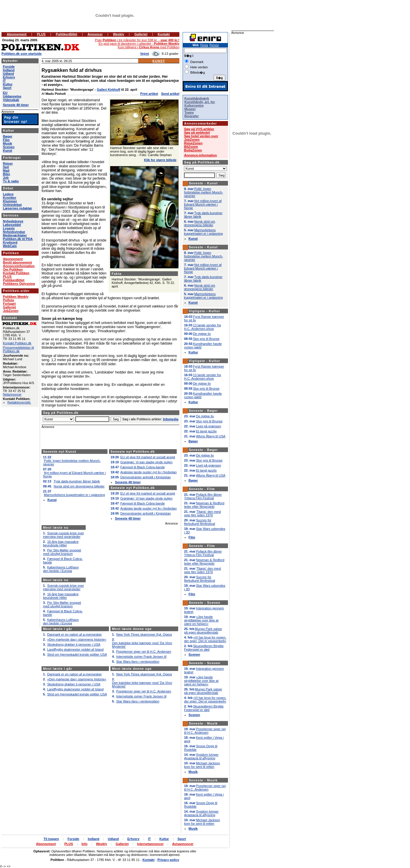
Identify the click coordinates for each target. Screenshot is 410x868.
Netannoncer (12, 394)
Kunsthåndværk (197, 98)
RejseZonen (193, 143)
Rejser (8, 163)
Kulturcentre (194, 105)
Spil (6, 167)
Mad (6, 171)
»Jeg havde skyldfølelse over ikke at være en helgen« (201, 620)
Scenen (9, 147)
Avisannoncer (183, 844)
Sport (7, 88)
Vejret (145, 54)
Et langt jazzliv (206, 431)
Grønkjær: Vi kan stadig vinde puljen (146, 462)
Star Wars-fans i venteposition (138, 662)
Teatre (189, 113)
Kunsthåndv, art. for (200, 102)
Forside (9, 67)
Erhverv (9, 77)
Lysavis (9, 228)
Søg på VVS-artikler (199, 129)
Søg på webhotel (197, 133)
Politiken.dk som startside (22, 54)
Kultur (8, 84)
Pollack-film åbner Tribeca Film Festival (203, 496)
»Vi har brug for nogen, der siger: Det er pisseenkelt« (205, 639)
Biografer (192, 116)
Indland (9, 70)
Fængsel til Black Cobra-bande (142, 467)
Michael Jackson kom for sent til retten (202, 765)
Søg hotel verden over (201, 136)
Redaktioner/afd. (19, 402)
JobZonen (11, 311)
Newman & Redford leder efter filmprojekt (204, 505)
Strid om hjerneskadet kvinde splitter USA (77, 654)
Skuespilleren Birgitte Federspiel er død (204, 648)
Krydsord (10, 242)
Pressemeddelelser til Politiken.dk (18, 349)
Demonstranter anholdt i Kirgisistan (145, 477)
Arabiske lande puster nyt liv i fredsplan (148, 472)
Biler (6, 174)
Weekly (119, 34)
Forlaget (9, 304)
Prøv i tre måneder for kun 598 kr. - (137, 40)
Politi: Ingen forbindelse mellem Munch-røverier (204, 192)
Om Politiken (13, 270)
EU (5, 93)
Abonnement (17, 34)
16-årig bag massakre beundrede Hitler (61, 543)
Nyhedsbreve (13, 221)
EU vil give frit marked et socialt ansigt (148, 457)
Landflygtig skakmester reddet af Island (75, 649)
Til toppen (51, 839)
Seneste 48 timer (128, 482)
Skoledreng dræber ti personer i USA (74, 644)
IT (4, 81)
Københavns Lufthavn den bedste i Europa (61, 569)
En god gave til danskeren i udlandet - (139, 44)
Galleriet (141, 34)
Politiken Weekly (16, 297)
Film (6, 140)
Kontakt (164, 34)
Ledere (8, 194)
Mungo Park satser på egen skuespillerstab (203, 631)
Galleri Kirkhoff (109, 90)
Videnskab (11, 100)
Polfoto (9, 300)
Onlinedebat (12, 205)
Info (85, 844)
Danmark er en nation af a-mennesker (74, 634)
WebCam (10, 246)
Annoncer (95, 34)
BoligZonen (193, 150)
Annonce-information (200, 155)
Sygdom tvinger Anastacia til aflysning (201, 756)
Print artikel (149, 94)
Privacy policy (168, 860)
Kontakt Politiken (16, 273)
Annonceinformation (19, 266)
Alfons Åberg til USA (211, 436)
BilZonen (191, 147)
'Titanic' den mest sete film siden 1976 (202, 513)
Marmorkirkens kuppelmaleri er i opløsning (74, 495)
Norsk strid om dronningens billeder (79, 486)
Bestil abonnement (17, 262)
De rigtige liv (202, 334)
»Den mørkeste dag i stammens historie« (77, 639)
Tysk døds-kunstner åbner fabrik (77, 481)
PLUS (41, 34)
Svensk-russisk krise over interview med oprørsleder (63, 535)
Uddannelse (12, 96)
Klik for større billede (160, 160)
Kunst (159, 61)
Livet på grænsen (209, 426)
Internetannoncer (151, 844)
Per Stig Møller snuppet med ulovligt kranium (62, 552)
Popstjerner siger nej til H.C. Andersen (144, 652)
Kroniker (10, 198)
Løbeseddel (12, 225)
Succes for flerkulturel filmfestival (200, 522)
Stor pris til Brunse (206, 339)
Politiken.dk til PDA (18, 239)
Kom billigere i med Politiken (149, 47)
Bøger (8, 136)
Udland (8, 74)
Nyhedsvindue (14, 232)
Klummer (10, 201)
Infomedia (171, 419)
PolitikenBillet (67, 34)
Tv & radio (11, 181)
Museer (190, 109)
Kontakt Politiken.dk (17, 343)
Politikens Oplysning (19, 284)
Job (6, 178)
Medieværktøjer (15, 235)
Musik (8, 143)
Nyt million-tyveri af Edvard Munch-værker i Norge (203, 204)
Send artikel (170, 94)
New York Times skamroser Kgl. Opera (144, 634)
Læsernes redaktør (18, 208)
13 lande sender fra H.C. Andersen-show (202, 327)
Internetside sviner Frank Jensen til (142, 657)
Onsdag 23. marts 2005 (20, 40)
